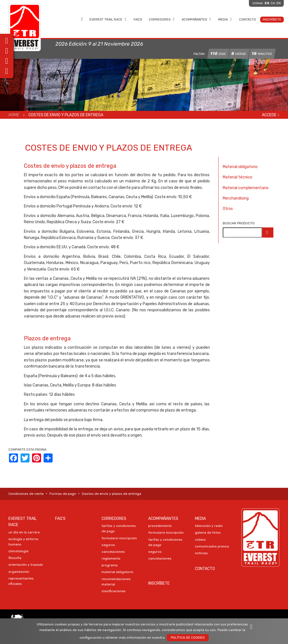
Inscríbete (272, 20)
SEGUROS (108, 545)
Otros (228, 209)
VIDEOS (200, 540)
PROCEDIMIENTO (160, 526)
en (279, 3)
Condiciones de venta (26, 494)
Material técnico (238, 177)
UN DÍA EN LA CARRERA (24, 532)
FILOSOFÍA (15, 558)
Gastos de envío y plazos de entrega (112, 494)
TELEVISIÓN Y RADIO (209, 526)
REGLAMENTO (111, 558)
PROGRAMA (110, 565)
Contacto (247, 20)
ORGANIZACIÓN (19, 572)
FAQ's (138, 20)
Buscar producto (239, 223)
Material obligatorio (240, 167)
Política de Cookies (188, 638)
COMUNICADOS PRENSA (212, 546)
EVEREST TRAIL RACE (108, 19)
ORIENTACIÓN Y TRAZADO (26, 565)
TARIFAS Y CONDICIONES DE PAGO (119, 528)
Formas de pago (63, 494)
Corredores (162, 19)
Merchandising (236, 198)
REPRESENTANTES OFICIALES (21, 581)
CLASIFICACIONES (114, 591)
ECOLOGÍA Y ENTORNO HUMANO (23, 542)
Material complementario (246, 188)
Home (82, 19)
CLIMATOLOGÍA (18, 551)
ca (273, 3)
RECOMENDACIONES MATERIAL (116, 582)
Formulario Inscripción (119, 538)
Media (225, 19)
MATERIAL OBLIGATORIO (117, 572)
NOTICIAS (201, 553)
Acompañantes (196, 19)
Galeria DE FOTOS (208, 533)
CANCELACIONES (113, 552)
